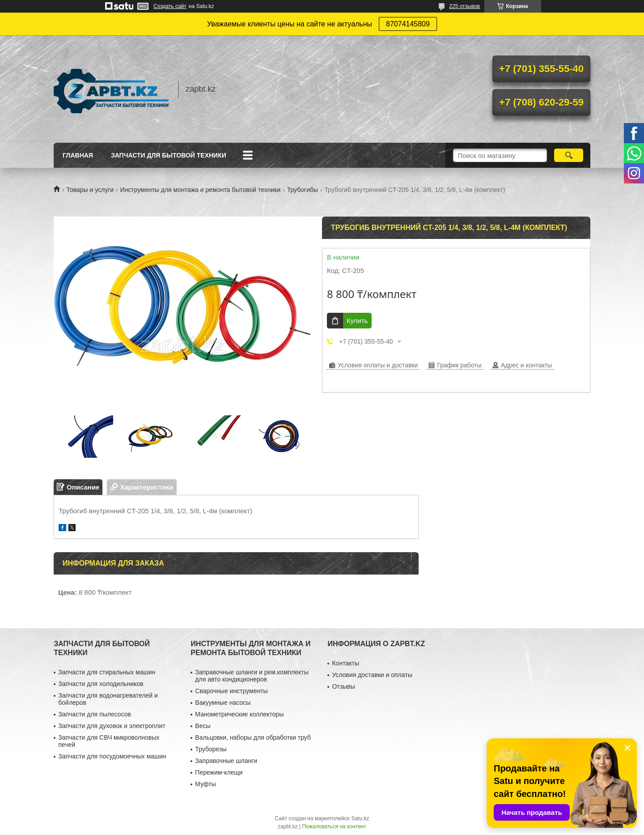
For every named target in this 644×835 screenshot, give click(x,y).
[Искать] (569, 155)
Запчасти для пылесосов (95, 714)
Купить (357, 321)
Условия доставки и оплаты (372, 675)
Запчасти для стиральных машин (107, 672)
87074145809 (408, 24)
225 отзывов (464, 6)
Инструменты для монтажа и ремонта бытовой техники (201, 190)
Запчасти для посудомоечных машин (112, 756)
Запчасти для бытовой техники (169, 155)
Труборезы (211, 749)
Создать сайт (170, 6)
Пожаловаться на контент (334, 826)
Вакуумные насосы (223, 703)
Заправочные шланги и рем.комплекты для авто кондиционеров (252, 676)
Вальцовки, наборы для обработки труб (253, 737)
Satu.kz (360, 818)
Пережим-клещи (219, 772)
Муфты (205, 784)
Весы (203, 726)
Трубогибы (303, 190)
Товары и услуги (90, 190)
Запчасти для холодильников (101, 684)
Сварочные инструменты (231, 691)
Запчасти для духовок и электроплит (112, 726)
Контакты (345, 663)
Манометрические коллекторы (239, 714)
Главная (78, 155)
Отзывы (343, 686)
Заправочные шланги (226, 761)
